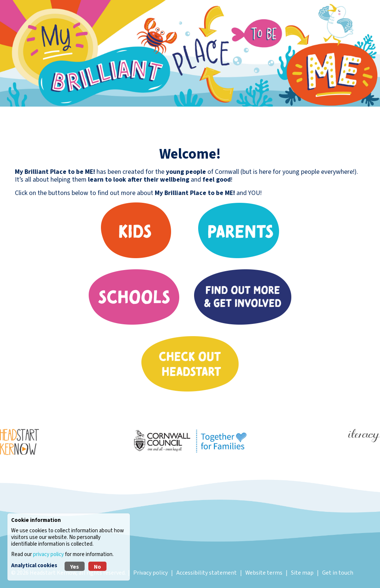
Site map (302, 573)
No (97, 567)
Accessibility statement (207, 573)
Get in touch (338, 573)
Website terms (264, 573)
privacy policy (48, 554)
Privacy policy (150, 573)
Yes (75, 567)
